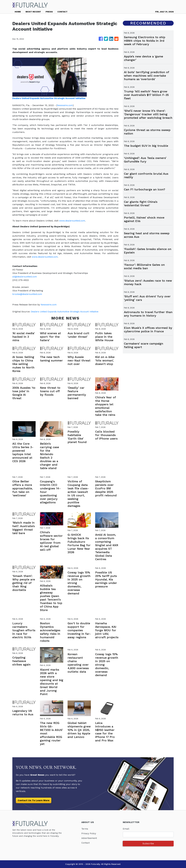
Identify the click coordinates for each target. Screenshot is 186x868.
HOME (18, 12)
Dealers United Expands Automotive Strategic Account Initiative (67, 312)
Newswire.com (65, 105)
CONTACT (62, 12)
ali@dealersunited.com (25, 277)
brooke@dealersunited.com (28, 294)
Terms (85, 829)
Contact (86, 843)
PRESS (49, 12)
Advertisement (90, 838)
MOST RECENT (33, 12)
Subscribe (148, 843)
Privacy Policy (89, 833)
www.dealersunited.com (73, 221)
